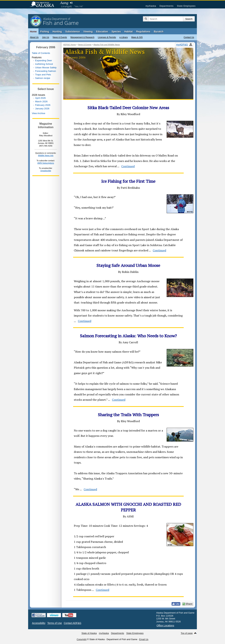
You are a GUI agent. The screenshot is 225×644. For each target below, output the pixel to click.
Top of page (187, 633)
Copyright (82, 639)
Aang (64, 3)
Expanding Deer (44, 60)
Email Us (144, 639)
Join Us (46, 37)
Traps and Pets (43, 75)
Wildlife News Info (46, 155)
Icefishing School (44, 64)
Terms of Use (54, 623)
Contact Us (189, 37)
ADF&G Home (70, 45)
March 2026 (41, 101)
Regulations (143, 32)
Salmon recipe (43, 78)
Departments (166, 6)
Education (102, 32)
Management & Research (82, 37)
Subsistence (73, 32)
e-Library (124, 37)
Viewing (88, 32)
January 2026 (42, 109)
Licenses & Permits (107, 37)
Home (33, 32)
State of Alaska (44, 5)
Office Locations (165, 626)
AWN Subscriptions (46, 163)
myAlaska (151, 6)
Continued (128, 166)
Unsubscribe (46, 171)
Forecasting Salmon (46, 71)
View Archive (38, 113)
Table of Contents (41, 53)
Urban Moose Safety (46, 68)
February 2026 (43, 105)
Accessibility (39, 623)
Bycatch (159, 32)
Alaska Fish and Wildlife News (107, 45)
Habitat (128, 32)
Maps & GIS (137, 37)
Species (116, 32)
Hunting (57, 32)
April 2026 (40, 98)
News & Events (60, 37)
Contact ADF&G (73, 623)
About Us (34, 37)
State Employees (186, 6)
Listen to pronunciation (71, 3)
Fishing (45, 32)
